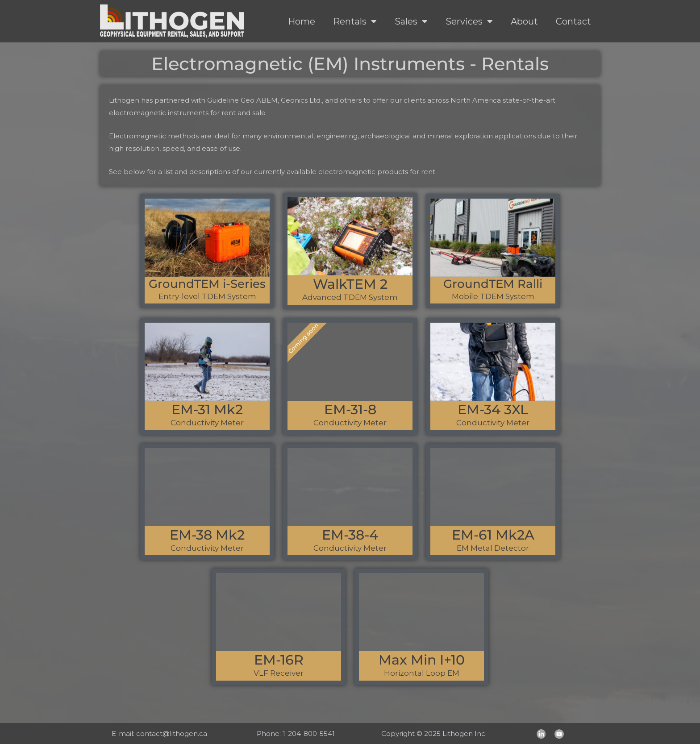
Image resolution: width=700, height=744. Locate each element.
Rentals (355, 21)
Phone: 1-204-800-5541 (296, 734)
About (524, 21)
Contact (573, 21)
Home (302, 21)
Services (469, 21)
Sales (411, 21)
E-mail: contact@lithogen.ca (159, 734)
